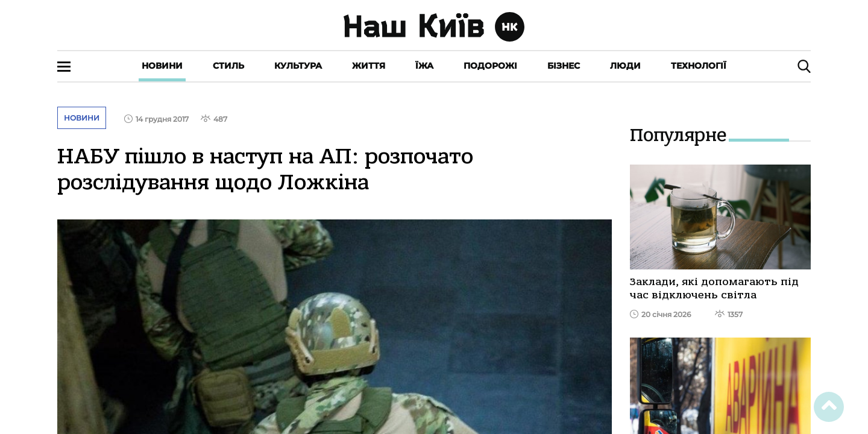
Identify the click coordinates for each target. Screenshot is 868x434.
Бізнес (564, 66)
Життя (369, 66)
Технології (699, 66)
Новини (162, 66)
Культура (298, 66)
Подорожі (490, 66)
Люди (625, 66)
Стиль (228, 66)
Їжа (424, 66)
